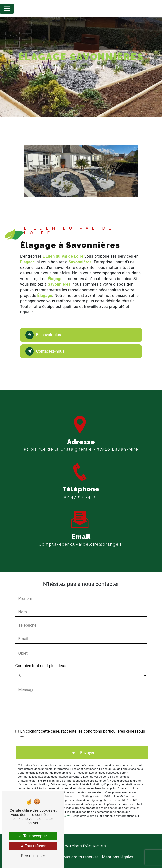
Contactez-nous (45, 351)
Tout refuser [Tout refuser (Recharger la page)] (33, 846)
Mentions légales (118, 857)
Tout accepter (33, 836)
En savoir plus (43, 335)
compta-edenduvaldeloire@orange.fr (81, 538)
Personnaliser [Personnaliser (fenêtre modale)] (33, 856)
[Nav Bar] (7, 9)
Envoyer (87, 753)
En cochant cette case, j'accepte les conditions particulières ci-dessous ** (83, 734)
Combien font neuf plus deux (41, 666)
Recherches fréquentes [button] (81, 846)
